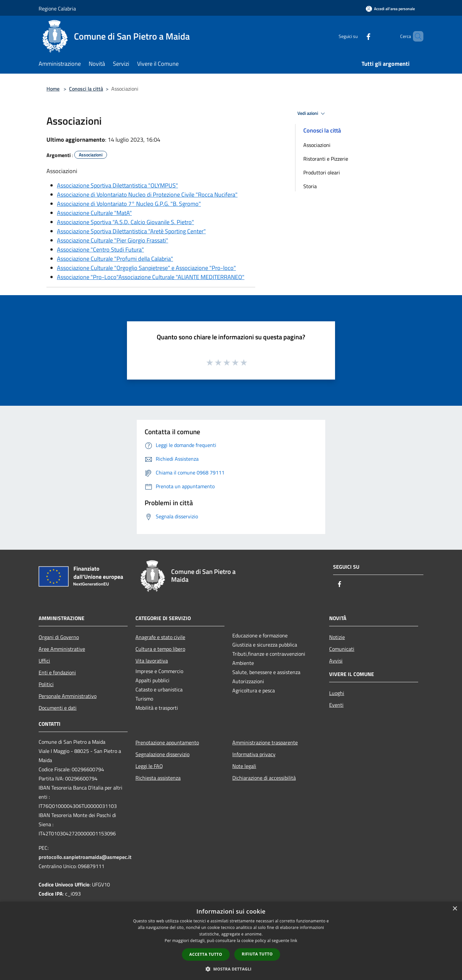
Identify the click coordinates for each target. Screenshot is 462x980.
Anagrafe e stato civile (160, 637)
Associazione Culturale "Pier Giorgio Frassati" (113, 240)
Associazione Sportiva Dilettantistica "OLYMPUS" (117, 185)
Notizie (337, 637)
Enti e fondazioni (57, 672)
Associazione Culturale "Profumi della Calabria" (115, 259)
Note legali (244, 766)
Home (53, 89)
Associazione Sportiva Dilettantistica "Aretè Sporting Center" (131, 231)
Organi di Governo (59, 637)
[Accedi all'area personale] (390, 9)
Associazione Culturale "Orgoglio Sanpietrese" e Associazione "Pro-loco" (146, 268)
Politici (46, 684)
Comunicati (342, 649)
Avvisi (336, 661)
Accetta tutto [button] (206, 954)
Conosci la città (86, 89)
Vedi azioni (312, 114)
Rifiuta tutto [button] (257, 954)
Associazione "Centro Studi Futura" (100, 249)
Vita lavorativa (152, 661)
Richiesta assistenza (158, 778)
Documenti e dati (58, 708)
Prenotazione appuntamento (167, 742)
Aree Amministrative (62, 649)
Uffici (44, 661)
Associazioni (317, 145)
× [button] (455, 909)
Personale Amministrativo (68, 696)
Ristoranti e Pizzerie (326, 159)
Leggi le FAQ (149, 766)
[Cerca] (416, 36)
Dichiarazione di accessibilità (264, 778)
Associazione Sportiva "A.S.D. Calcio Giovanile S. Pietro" (125, 222)
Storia (310, 186)
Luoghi (337, 693)
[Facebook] (357, 36)
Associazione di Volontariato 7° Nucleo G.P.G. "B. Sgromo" (129, 204)
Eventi (336, 705)
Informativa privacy (254, 754)
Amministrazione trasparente (265, 742)
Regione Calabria (57, 9)
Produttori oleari (322, 172)
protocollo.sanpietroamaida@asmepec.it (85, 857)
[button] (231, 969)
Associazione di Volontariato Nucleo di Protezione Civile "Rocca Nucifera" (147, 195)
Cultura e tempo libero (160, 649)
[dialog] (231, 941)
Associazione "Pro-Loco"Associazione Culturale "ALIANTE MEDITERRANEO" (151, 277)
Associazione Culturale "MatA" (94, 213)
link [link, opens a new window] (294, 941)
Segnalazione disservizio (162, 754)
